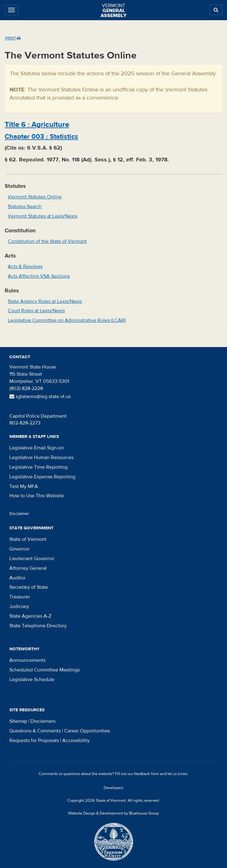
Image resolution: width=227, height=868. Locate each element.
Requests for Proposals (34, 740)
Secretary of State (29, 587)
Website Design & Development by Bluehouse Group (113, 813)
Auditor (17, 578)
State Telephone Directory (38, 626)
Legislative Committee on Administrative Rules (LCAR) (67, 320)
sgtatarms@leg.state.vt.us (40, 397)
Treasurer (20, 597)
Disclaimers (43, 721)
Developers (113, 788)
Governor (19, 549)
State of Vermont (28, 539)
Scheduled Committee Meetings (45, 670)
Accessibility (76, 740)
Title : (37, 125)
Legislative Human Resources (41, 457)
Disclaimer (19, 514)
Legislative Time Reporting (38, 467)
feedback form (147, 774)
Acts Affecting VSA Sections (39, 276)
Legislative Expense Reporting (42, 477)
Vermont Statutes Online (35, 197)
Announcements (27, 660)
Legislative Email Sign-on (37, 448)
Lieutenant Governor (32, 559)
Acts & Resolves (25, 267)
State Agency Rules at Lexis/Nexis (45, 301)
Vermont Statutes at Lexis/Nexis (43, 216)
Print (13, 38)
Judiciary (19, 606)
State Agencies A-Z (30, 616)
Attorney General (28, 568)
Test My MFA (24, 486)
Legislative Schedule (32, 680)
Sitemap (18, 721)
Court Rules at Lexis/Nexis (36, 311)
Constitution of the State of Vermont (47, 241)
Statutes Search (25, 207)
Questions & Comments (35, 731)
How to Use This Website (37, 496)
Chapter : (41, 137)
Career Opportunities (87, 731)
